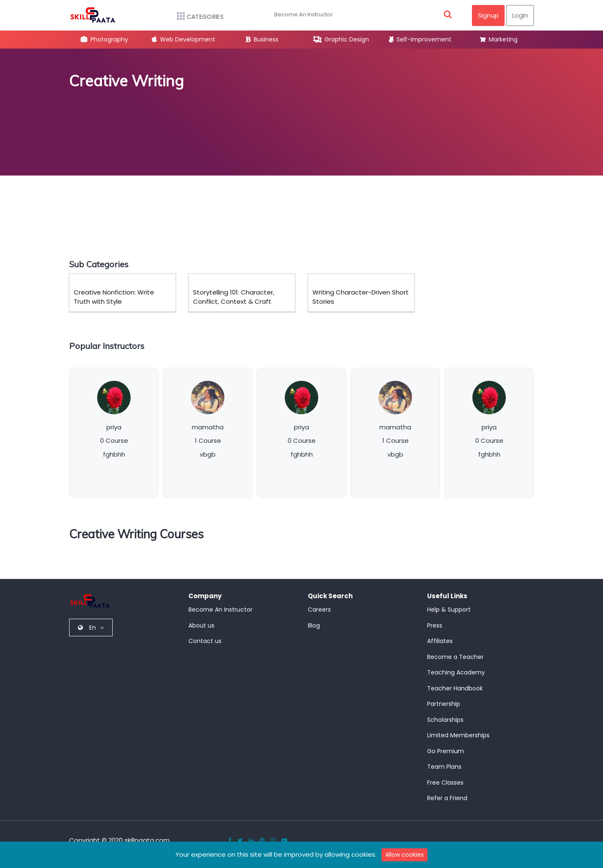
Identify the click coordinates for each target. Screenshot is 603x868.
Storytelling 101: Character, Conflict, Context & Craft (234, 297)
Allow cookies (405, 855)
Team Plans (444, 767)
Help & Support (449, 610)
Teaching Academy (456, 672)
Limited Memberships (458, 735)
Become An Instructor (304, 14)
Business (262, 39)
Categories (196, 17)
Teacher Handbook (455, 688)
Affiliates (440, 641)
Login (520, 15)
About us (201, 625)
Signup (488, 15)
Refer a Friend (447, 798)
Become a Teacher (455, 657)
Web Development (184, 39)
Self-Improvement (420, 39)
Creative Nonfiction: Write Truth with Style (114, 297)
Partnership (444, 704)
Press (435, 625)
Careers (319, 610)
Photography (104, 39)
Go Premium (446, 751)
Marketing (499, 39)
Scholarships (445, 720)
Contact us (205, 641)
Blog (314, 625)
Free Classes (445, 783)
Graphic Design (341, 39)
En (91, 628)
